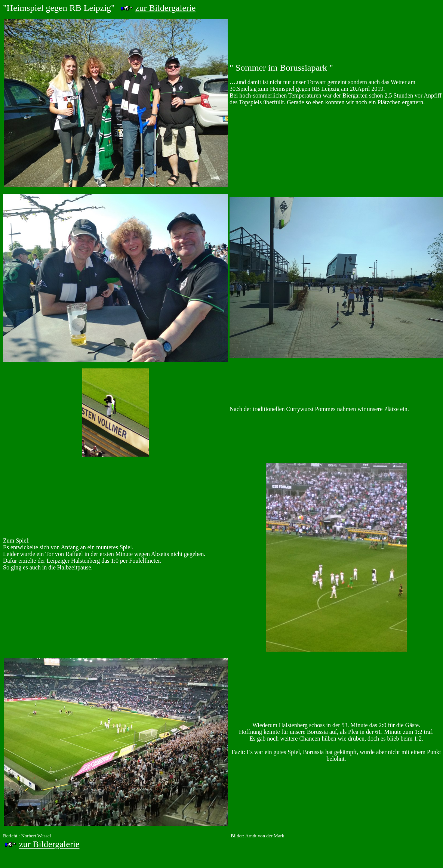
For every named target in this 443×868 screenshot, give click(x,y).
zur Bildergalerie (165, 8)
